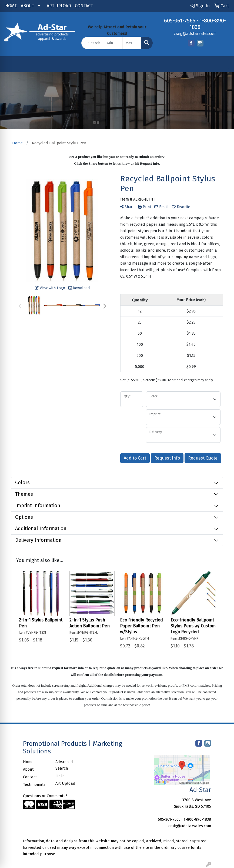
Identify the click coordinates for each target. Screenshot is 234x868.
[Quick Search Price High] (132, 43)
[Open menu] (223, 64)
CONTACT (84, 6)
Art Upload (65, 783)
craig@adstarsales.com (195, 34)
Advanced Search (64, 765)
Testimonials (34, 784)
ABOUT (27, 6)
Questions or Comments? (45, 796)
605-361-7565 (180, 21)
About (28, 769)
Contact (30, 777)
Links (60, 776)
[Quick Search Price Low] (113, 43)
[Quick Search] (93, 43)
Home (28, 762)
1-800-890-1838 (197, 819)
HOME (11, 6)
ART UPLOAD (59, 6)
